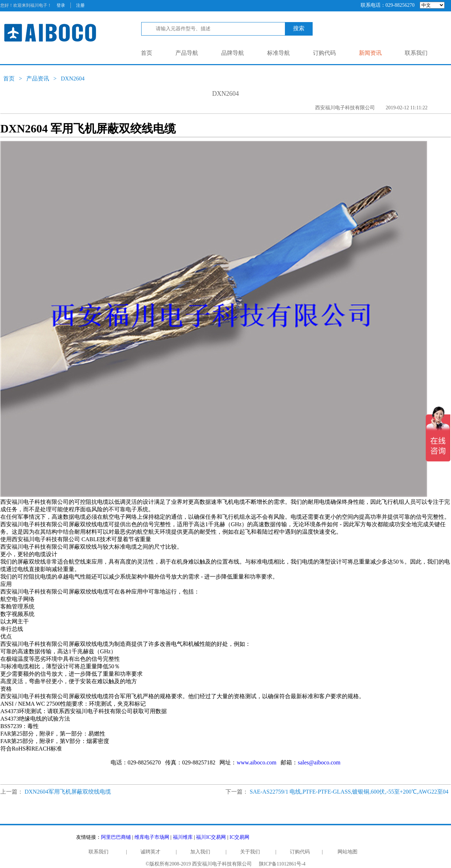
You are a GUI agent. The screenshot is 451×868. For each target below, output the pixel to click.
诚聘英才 (150, 852)
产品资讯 (38, 79)
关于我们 (250, 852)
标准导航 (278, 53)
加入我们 (200, 852)
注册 (80, 5)
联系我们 (416, 53)
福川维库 (183, 837)
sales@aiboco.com (319, 762)
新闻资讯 (370, 53)
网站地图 (347, 852)
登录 (61, 5)
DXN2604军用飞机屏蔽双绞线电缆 (68, 792)
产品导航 (187, 53)
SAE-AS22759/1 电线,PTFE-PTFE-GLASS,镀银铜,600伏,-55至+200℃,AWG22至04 (349, 792)
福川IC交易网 (211, 837)
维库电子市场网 (152, 837)
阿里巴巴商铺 (116, 837)
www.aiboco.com (256, 762)
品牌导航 (233, 53)
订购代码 (324, 53)
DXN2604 (73, 79)
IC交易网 (239, 837)
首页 (147, 53)
